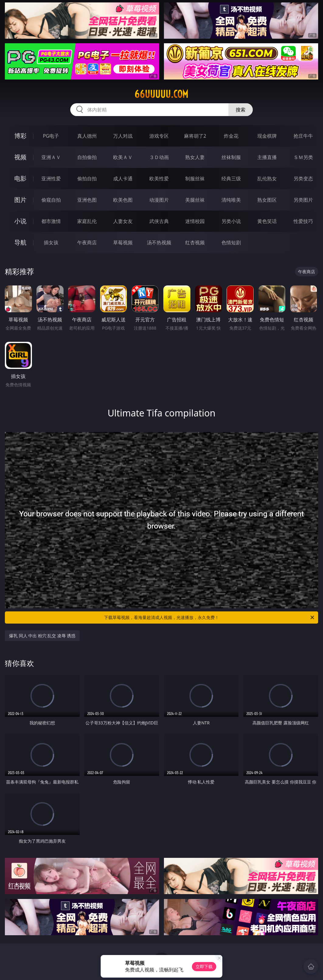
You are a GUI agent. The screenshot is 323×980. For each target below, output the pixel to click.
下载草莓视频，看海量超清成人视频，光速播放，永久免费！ (210, 617)
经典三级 (231, 179)
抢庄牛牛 (303, 136)
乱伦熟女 (267, 179)
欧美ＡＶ (123, 157)
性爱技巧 (303, 221)
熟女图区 (267, 200)
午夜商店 (87, 242)
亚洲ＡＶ (51, 157)
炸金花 (231, 136)
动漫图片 (159, 200)
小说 (20, 221)
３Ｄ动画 (159, 157)
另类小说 (231, 221)
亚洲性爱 (51, 179)
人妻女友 (123, 221)
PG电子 (51, 136)
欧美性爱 (159, 179)
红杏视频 (195, 242)
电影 (20, 178)
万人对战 (123, 136)
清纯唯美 (231, 200)
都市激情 (51, 221)
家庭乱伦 (87, 221)
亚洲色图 (87, 200)
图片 (20, 200)
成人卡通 (123, 179)
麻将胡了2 (195, 136)
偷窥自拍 (51, 200)
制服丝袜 (195, 179)
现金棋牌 (267, 136)
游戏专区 (159, 136)
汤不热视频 (159, 242)
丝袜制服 (231, 157)
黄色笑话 (267, 221)
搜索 (241, 110)
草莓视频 (123, 242)
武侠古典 (159, 221)
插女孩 (51, 242)
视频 (20, 157)
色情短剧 (231, 242)
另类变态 (303, 179)
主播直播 (267, 157)
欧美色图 (123, 200)
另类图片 (303, 200)
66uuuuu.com (161, 94)
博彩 (20, 136)
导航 (20, 242)
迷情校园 (195, 221)
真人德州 (87, 136)
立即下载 (204, 966)
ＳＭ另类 (303, 157)
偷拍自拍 (87, 179)
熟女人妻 (195, 157)
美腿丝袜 (195, 200)
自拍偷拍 (87, 157)
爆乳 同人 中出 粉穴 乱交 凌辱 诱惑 (42, 636)
